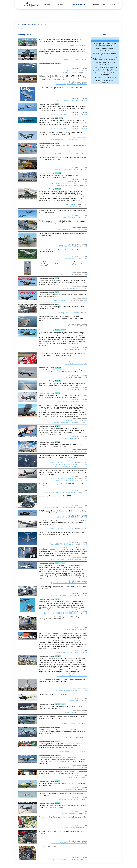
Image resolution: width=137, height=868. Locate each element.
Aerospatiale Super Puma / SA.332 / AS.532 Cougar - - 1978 (65, 492)
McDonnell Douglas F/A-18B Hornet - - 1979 (71, 467)
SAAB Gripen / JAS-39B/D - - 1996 (73, 724)
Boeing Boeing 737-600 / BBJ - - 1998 (73, 752)
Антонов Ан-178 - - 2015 (76, 790)
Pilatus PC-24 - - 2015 (76, 738)
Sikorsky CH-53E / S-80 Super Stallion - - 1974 (70, 423)
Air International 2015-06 (32, 25)
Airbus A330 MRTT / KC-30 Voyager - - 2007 (68, 463)
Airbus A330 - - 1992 (76, 438)
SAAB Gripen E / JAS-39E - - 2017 (73, 827)
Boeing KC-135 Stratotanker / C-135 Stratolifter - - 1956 (67, 183)
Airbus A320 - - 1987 (76, 349)
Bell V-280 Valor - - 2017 (77, 777)
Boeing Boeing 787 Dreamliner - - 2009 (72, 401)
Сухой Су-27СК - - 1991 (77, 700)
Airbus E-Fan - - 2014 (76, 713)
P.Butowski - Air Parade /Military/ (105, 78)
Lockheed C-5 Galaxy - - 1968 (76, 421)
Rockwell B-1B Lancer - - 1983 (76, 60)
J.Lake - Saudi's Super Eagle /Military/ (105, 70)
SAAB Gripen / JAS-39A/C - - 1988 (73, 217)
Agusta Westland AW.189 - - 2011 (72, 676)
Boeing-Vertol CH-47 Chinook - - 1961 (73, 313)
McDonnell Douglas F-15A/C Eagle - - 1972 (72, 84)
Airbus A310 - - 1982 (76, 181)
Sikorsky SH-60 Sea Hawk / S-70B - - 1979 (72, 652)
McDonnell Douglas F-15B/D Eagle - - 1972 (71, 517)
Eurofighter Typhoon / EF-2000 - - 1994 (70, 301)
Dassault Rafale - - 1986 (76, 258)
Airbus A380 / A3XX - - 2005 (74, 275)
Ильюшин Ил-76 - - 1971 (76, 205)
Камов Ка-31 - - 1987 (78, 207)
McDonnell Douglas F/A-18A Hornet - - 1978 (71, 154)
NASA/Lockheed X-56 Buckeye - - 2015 (73, 799)
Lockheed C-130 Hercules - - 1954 (75, 289)
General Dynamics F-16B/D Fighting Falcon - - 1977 (68, 140)
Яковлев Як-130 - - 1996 (77, 46)
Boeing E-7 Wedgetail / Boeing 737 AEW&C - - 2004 (68, 465)
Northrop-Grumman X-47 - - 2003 (74, 72)
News (21, 28)
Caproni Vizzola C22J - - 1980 (75, 629)
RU (111, 5)
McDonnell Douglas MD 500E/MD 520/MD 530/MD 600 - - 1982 (65, 613)
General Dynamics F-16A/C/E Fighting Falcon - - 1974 (68, 114)
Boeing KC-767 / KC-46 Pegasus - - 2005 (72, 185)
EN (114, 5)
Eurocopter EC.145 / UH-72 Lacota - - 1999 (69, 843)
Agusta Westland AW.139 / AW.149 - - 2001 (69, 583)
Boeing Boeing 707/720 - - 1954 (75, 70)
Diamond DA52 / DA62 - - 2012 (74, 813)
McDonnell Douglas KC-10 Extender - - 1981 (71, 169)
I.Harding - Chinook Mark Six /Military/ (105, 67)
